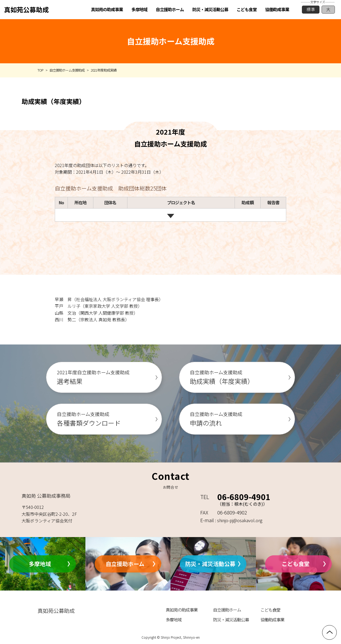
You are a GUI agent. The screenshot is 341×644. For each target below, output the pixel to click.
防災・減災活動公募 (210, 564)
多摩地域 (40, 564)
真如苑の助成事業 (182, 610)
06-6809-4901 (244, 497)
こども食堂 (296, 564)
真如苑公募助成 (26, 9)
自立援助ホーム (125, 564)
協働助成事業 (272, 620)
